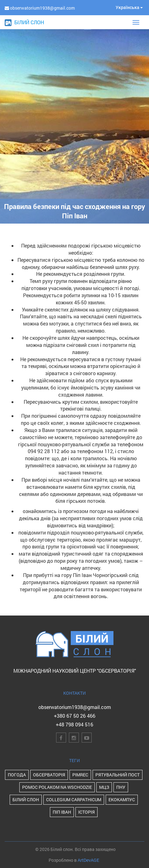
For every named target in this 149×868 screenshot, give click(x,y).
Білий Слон (26, 800)
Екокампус (122, 800)
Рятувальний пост (118, 775)
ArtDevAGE (88, 860)
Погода (17, 775)
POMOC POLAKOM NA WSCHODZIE (57, 787)
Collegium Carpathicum (74, 800)
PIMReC (80, 775)
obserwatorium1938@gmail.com (75, 707)
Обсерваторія (49, 775)
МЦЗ (104, 787)
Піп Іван (62, 812)
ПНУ (121, 787)
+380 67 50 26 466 (75, 716)
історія (87, 812)
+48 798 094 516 (74, 724)
